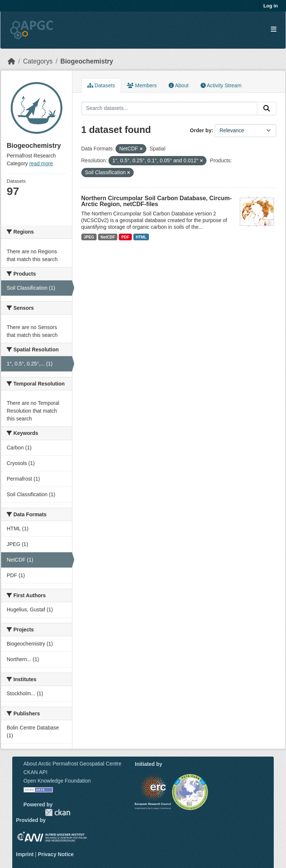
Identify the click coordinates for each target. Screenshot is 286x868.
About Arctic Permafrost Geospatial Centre (72, 764)
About (179, 85)
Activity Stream (221, 85)
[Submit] (267, 108)
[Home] (12, 61)
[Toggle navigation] (274, 30)
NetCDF (108, 237)
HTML (141, 237)
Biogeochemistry (87, 61)
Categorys (38, 61)
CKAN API (35, 772)
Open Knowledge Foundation (57, 781)
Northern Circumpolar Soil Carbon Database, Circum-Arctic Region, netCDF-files (157, 201)
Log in (271, 6)
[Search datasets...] (170, 108)
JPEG (89, 237)
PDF (125, 237)
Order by (201, 130)
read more (41, 163)
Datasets (101, 85)
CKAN (58, 812)
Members (142, 85)
